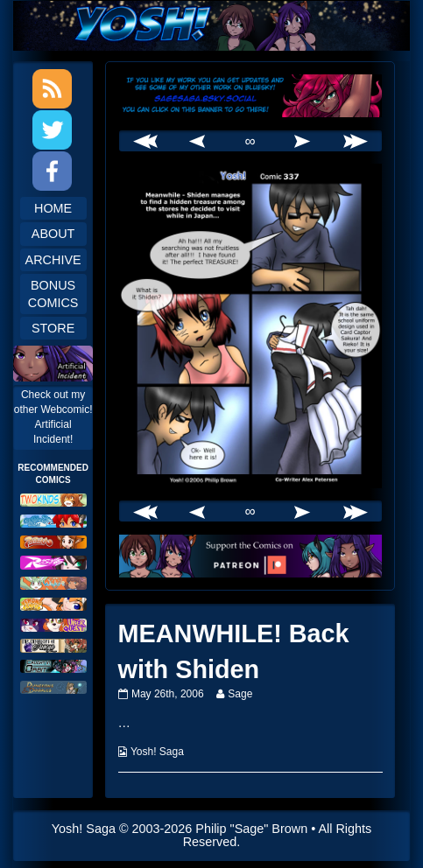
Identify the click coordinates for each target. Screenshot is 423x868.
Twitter (52, 130)
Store (53, 328)
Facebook (52, 171)
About (53, 234)
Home (53, 208)
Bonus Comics (53, 294)
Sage (240, 694)
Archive (53, 260)
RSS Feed (52, 89)
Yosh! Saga (157, 752)
